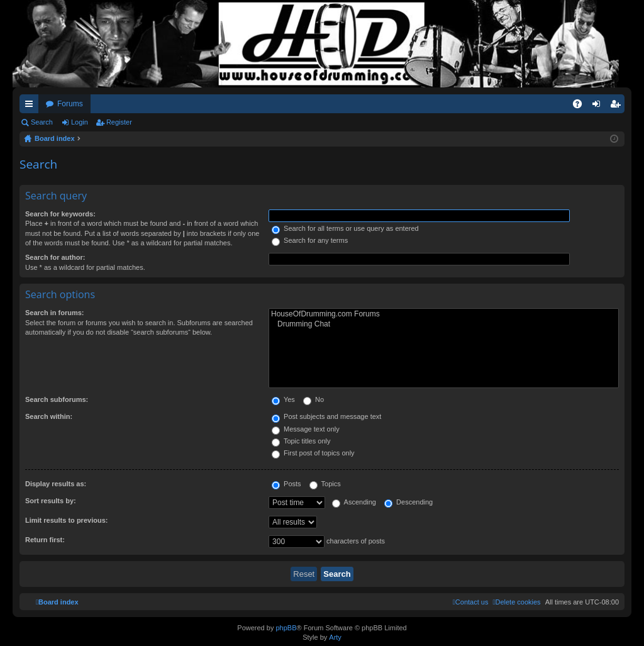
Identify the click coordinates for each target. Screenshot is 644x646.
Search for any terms (310, 240)
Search (42, 122)
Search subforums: (57, 399)
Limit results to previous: (66, 520)
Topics (325, 484)
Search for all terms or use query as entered (345, 228)
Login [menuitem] (599, 106)
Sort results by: (51, 501)
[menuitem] (516, 602)
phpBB (286, 628)
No (314, 399)
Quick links (31, 106)
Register (119, 122)
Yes (283, 399)
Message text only (306, 429)
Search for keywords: (60, 214)
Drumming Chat (444, 324)
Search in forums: (55, 313)
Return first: (45, 540)
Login (80, 122)
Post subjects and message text (326, 416)
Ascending (354, 502)
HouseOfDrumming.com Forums (444, 314)
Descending (408, 502)
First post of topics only (313, 453)
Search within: (49, 416)
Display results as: (56, 484)
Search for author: (55, 257)
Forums (70, 104)
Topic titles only (301, 441)
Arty (335, 637)
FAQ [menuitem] (581, 106)
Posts (286, 484)
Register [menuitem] (618, 106)
